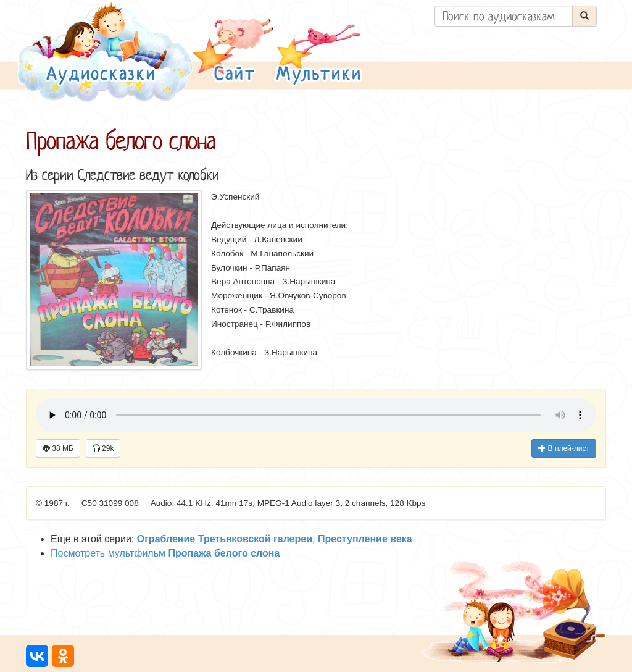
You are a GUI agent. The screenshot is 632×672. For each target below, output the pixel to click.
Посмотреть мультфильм (165, 553)
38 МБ (58, 448)
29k (103, 448)
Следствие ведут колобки (148, 175)
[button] (233, 52)
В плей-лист (564, 448)
